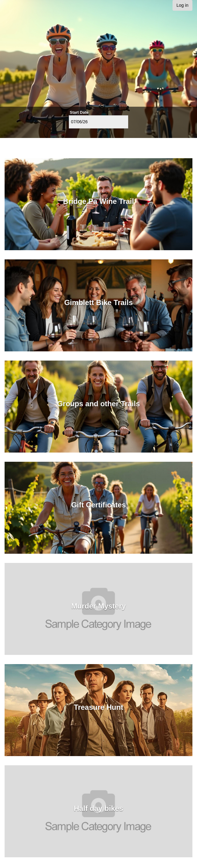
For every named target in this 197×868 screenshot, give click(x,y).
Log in (182, 5)
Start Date (79, 112)
